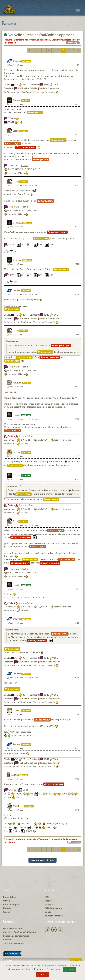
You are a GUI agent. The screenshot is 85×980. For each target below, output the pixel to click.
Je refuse (43, 974)
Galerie (7, 912)
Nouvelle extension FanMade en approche (39, 35)
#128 (77, 335)
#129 (77, 387)
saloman (14, 775)
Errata (48, 912)
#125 (77, 227)
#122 (77, 104)
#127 (77, 294)
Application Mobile (54, 916)
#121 (77, 65)
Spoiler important (25, 147)
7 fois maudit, (18, 165)
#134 (77, 589)
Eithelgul (17, 223)
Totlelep (17, 383)
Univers (7, 901)
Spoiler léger (35, 113)
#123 (77, 135)
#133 (77, 525)
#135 (77, 623)
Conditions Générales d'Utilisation (19, 932)
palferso (17, 452)
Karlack (16, 100)
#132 (77, 479)
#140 (77, 810)
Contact (7, 940)
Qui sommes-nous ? (13, 928)
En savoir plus (53, 969)
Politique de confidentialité (16, 936)
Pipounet (17, 711)
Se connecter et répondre (42, 860)
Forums (9, 40)
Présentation (10, 897)
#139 (77, 779)
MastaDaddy (18, 806)
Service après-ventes (13, 943)
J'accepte (70, 969)
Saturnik (17, 61)
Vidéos (48, 901)
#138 (77, 748)
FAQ (47, 897)
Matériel (7, 908)
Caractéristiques (11, 904)
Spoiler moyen (13, 144)
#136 (77, 678)
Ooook (15, 131)
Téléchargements (53, 908)
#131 (77, 456)
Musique (49, 904)
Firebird (16, 415)
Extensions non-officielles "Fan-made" (32, 40)
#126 (77, 264)
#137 (77, 714)
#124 (77, 185)
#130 (77, 419)
